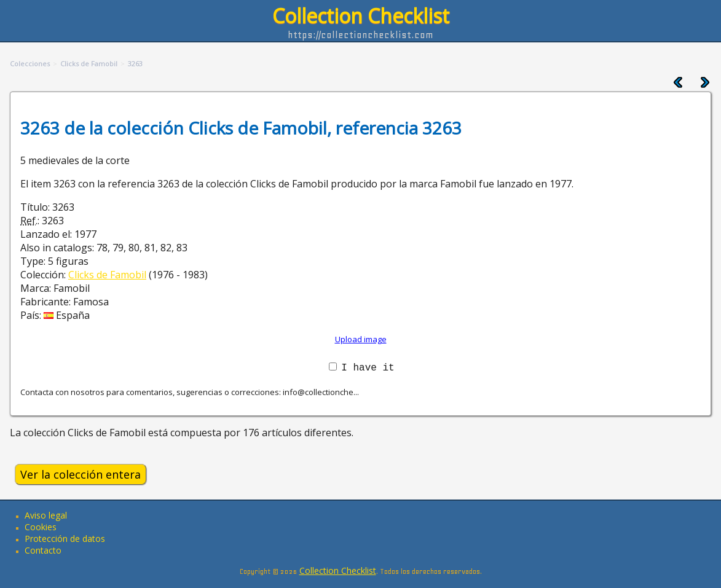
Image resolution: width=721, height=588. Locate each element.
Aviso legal (46, 515)
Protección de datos (65, 539)
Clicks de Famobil (107, 275)
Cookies (41, 527)
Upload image (361, 339)
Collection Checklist (361, 16)
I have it (368, 367)
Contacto (43, 550)
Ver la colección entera (81, 474)
